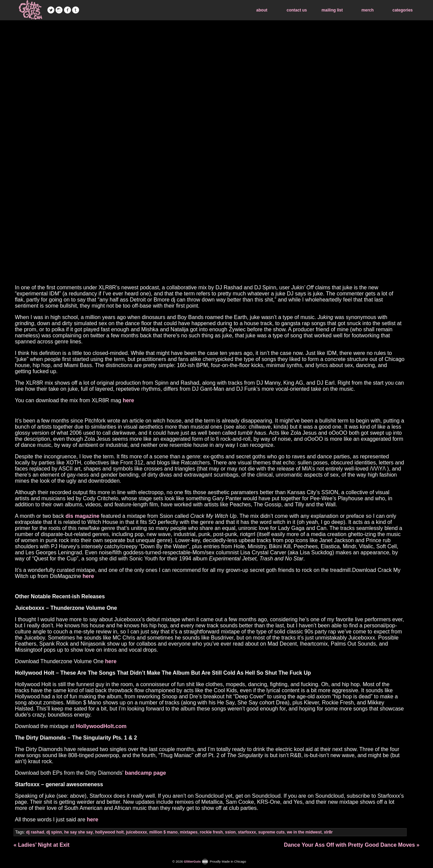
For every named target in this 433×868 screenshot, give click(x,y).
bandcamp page (145, 773)
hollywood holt (109, 832)
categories (403, 10)
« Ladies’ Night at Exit (41, 845)
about (262, 10)
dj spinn (54, 832)
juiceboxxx (136, 832)
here (129, 400)
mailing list (332, 10)
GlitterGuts (30, 10)
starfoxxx (247, 832)
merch (368, 10)
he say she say (79, 832)
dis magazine (82, 516)
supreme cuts (271, 832)
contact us (297, 10)
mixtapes (189, 832)
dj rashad (35, 832)
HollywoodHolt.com (101, 726)
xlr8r (328, 832)
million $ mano (163, 832)
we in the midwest (304, 832)
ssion (230, 832)
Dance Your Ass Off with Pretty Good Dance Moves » (352, 845)
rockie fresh (211, 832)
